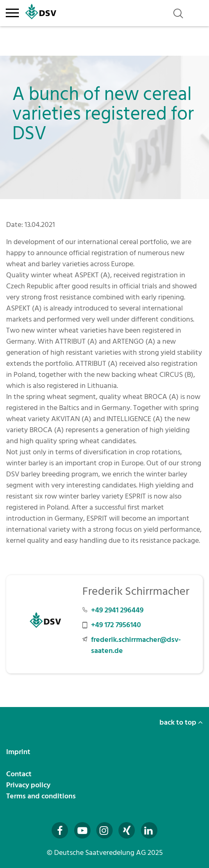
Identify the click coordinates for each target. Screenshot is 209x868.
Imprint (19, 752)
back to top (181, 722)
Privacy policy (29, 785)
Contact (20, 774)
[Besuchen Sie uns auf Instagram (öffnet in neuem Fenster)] (104, 830)
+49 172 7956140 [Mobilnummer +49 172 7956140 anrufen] (116, 625)
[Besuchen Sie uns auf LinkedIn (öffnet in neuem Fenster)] (149, 830)
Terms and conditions (42, 796)
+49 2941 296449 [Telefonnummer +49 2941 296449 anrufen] (117, 610)
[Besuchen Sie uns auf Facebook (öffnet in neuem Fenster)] (60, 830)
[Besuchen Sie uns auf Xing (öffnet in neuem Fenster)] (127, 830)
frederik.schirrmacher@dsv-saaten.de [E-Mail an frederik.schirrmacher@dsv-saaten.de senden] (136, 645)
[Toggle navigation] (12, 11)
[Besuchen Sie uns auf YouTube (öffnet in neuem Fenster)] (82, 830)
